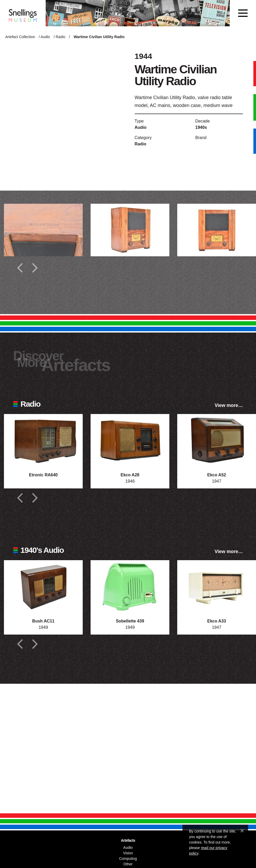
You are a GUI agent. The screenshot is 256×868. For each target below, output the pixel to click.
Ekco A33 (216, 621)
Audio (45, 37)
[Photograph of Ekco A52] (217, 440)
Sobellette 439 (130, 621)
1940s (201, 127)
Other (128, 864)
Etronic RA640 (43, 475)
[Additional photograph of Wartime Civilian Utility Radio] (43, 230)
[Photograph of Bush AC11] (43, 586)
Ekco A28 (130, 475)
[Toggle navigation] (243, 13)
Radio (61, 37)
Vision (128, 853)
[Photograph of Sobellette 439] (130, 586)
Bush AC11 (43, 621)
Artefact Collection (20, 37)
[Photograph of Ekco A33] (217, 586)
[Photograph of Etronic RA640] (43, 440)
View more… (229, 405)
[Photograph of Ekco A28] (130, 440)
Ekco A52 (216, 475)
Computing (128, 859)
